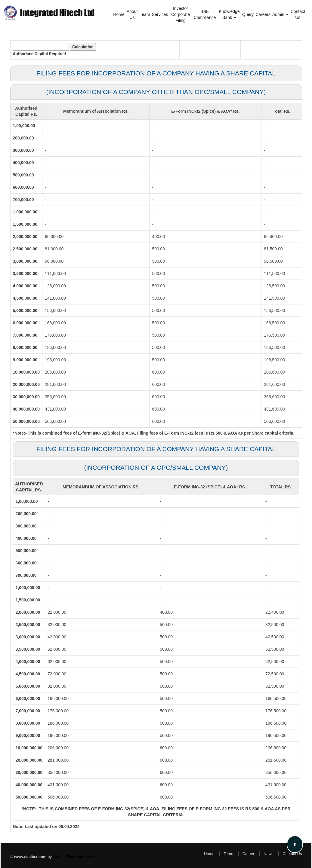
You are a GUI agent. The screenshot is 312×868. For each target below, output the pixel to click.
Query (248, 14)
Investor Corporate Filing (181, 14)
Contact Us (298, 14)
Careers (263, 14)
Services (160, 14)
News (269, 854)
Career (249, 854)
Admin (280, 14)
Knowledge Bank (229, 14)
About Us (132, 14)
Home (119, 14)
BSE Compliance (205, 14)
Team (145, 14)
